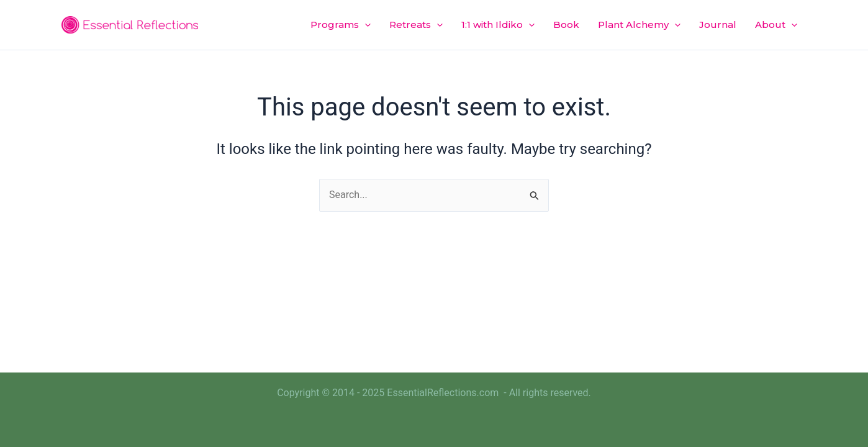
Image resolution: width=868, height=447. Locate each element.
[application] (365, 25)
